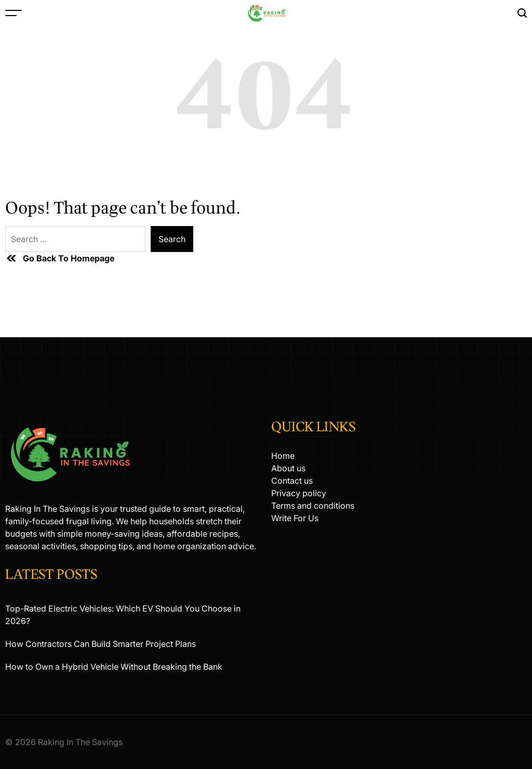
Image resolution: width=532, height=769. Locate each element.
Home (283, 456)
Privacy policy (299, 493)
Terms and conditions (313, 506)
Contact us (292, 481)
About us (288, 468)
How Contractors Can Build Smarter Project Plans (101, 644)
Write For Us (295, 518)
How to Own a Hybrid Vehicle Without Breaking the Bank (114, 667)
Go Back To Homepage (60, 258)
